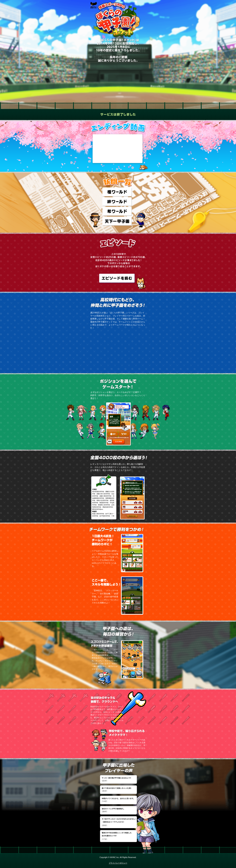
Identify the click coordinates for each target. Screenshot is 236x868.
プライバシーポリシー (118, 863)
